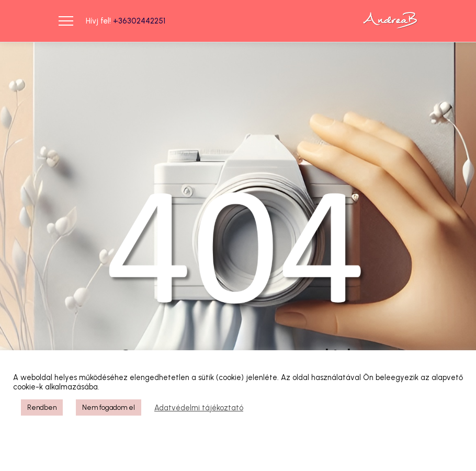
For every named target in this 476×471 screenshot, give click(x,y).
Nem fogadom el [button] (109, 407)
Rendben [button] (42, 407)
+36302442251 (139, 21)
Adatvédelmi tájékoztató (199, 408)
